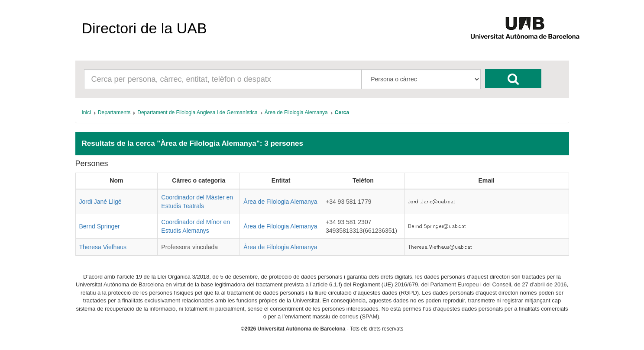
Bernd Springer (100, 226)
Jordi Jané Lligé (100, 202)
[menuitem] (86, 112)
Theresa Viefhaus (103, 247)
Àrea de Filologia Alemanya (280, 202)
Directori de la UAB (144, 28)
